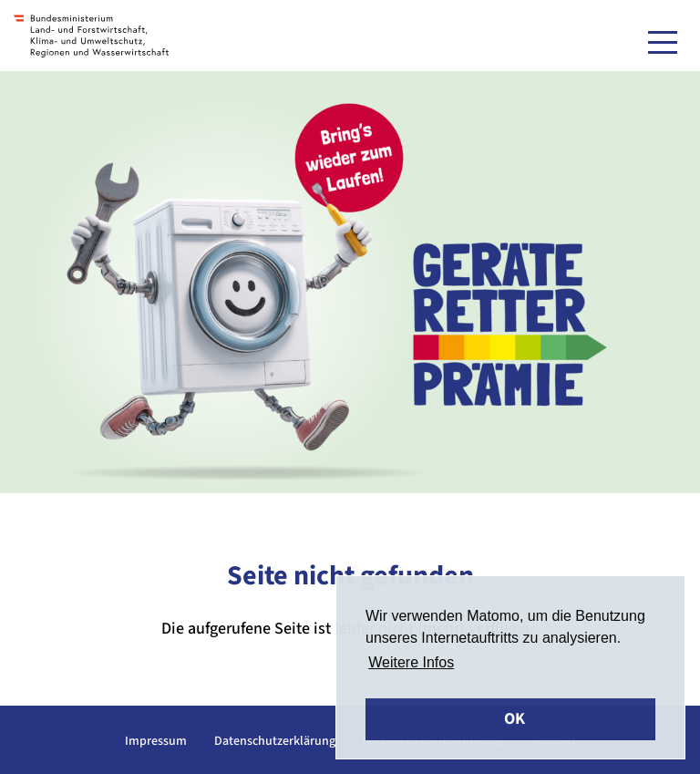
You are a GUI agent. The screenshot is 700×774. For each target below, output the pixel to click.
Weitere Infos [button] (411, 662)
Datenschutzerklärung (275, 741)
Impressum (156, 741)
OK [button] (515, 719)
